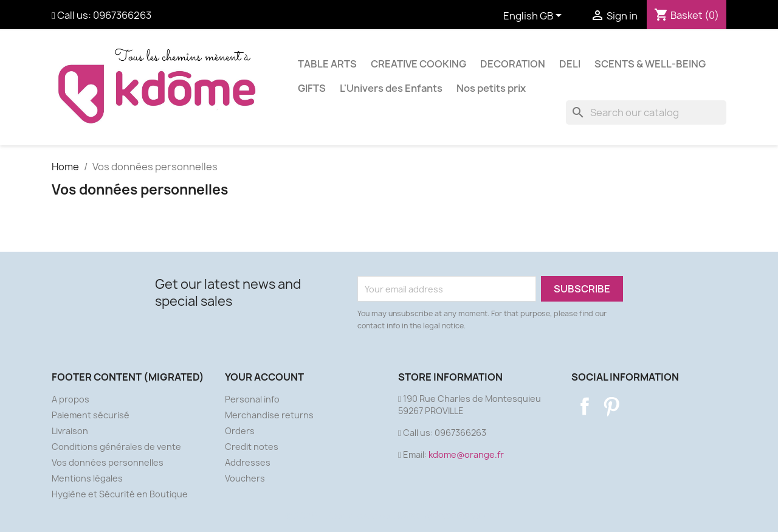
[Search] (646, 112)
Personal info (252, 399)
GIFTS (312, 88)
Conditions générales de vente (116, 447)
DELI (570, 64)
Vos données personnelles (108, 462)
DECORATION (513, 64)
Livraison (70, 431)
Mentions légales (87, 478)
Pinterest (611, 406)
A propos (71, 399)
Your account (264, 377)
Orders (240, 431)
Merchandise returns (269, 415)
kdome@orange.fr (466, 454)
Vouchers (245, 478)
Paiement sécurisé (91, 415)
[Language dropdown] (535, 16)
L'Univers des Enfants (391, 88)
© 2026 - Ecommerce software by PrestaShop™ (389, 516)
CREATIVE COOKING (418, 64)
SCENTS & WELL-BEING (650, 64)
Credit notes (252, 447)
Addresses (248, 462)
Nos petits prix (491, 88)
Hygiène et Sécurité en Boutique (120, 494)
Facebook (585, 406)
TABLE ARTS (327, 64)
